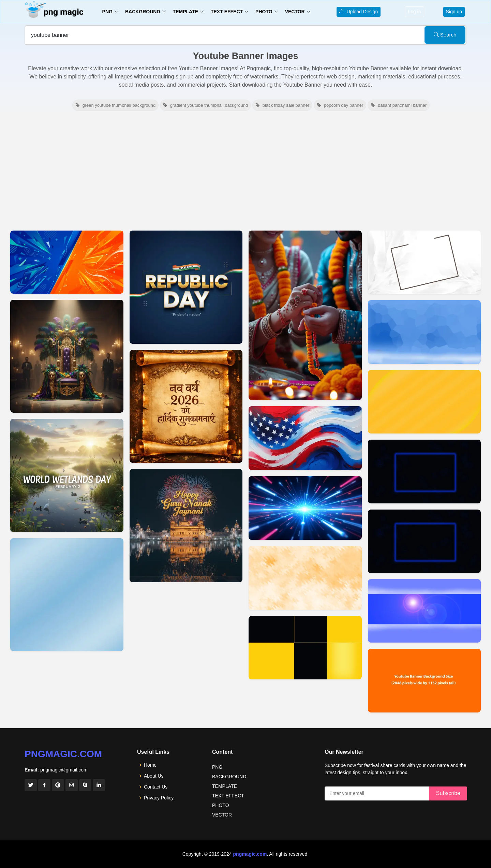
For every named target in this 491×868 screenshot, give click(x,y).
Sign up (454, 12)
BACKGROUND (229, 777)
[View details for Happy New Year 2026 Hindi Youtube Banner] (186, 407)
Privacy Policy (159, 798)
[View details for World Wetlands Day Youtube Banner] (67, 475)
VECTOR (222, 815)
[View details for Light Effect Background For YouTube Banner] (305, 508)
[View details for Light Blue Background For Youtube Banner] (67, 595)
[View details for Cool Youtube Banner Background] (305, 578)
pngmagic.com (63, 754)
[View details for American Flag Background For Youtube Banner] (305, 438)
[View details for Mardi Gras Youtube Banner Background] (67, 356)
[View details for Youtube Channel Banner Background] (305, 648)
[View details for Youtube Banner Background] (425, 471)
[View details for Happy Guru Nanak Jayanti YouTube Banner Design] (186, 526)
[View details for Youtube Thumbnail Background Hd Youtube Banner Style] (67, 262)
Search (445, 35)
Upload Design (359, 12)
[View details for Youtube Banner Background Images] (425, 611)
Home (150, 765)
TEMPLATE (225, 786)
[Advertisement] (245, 170)
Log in (414, 12)
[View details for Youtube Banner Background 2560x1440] (425, 262)
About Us (154, 776)
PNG (217, 767)
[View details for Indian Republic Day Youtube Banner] (186, 287)
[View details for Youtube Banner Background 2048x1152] (425, 332)
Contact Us (156, 787)
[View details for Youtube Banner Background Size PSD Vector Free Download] (425, 680)
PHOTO (221, 805)
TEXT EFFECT (228, 796)
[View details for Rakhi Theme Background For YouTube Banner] (305, 315)
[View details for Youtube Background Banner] (425, 402)
